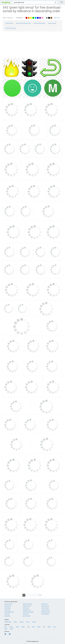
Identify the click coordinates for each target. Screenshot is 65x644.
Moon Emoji (7, 608)
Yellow (17, 627)
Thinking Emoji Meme (28, 612)
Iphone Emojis (27, 616)
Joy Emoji (7, 614)
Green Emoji (9, 23)
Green (23, 627)
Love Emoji (7, 610)
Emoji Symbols (45, 614)
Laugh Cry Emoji (45, 610)
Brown (12, 629)
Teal (28, 627)
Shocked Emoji (45, 606)
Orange (11, 627)
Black (6, 629)
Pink (44, 627)
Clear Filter (57, 18)
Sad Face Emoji (8, 604)
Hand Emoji (7, 616)
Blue (33, 627)
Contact (21, 622)
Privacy (34, 622)
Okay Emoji (26, 614)
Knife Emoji (26, 608)
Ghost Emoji (8, 606)
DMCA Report (8, 622)
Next (40, 595)
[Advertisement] (32, 45)
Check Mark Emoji (9, 612)
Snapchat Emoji (27, 606)
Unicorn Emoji (45, 608)
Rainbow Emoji (27, 610)
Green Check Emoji (39, 23)
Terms (28, 622)
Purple (39, 627)
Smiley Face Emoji (28, 604)
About (15, 622)
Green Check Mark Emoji (23, 23)
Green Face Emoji (11, 28)
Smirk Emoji (44, 604)
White (49, 627)
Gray (54, 627)
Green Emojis (52, 23)
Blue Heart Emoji (46, 612)
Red (6, 627)
